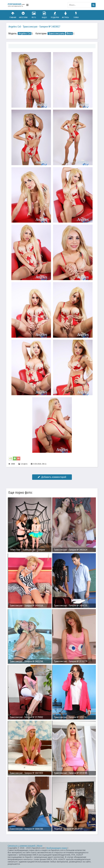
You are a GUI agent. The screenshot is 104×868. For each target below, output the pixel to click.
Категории (23, 15)
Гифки (76, 15)
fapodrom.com (16, 5)
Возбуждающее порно (57, 848)
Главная (13, 15)
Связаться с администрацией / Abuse (25, 846)
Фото (34, 15)
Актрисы (65, 15)
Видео (44, 15)
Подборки (55, 15)
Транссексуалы (56, 33)
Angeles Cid (25, 33)
